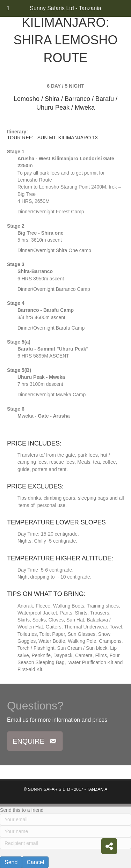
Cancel (35, 862)
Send (11, 862)
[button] (35, 741)
